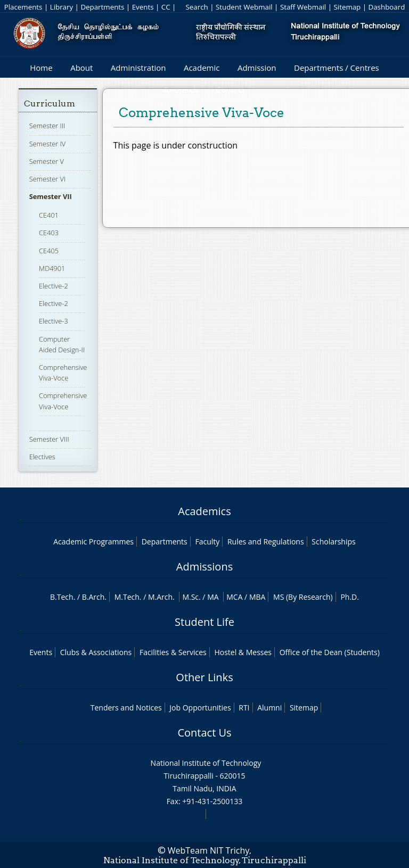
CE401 (49, 215)
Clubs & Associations (96, 652)
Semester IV (48, 144)
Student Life (204, 622)
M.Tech (127, 597)
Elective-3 (54, 321)
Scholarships (333, 542)
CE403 (49, 233)
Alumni (269, 708)
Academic (202, 68)
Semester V (47, 161)
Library (62, 7)
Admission (257, 68)
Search (197, 7)
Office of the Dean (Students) (330, 652)
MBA (257, 597)
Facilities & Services (173, 652)
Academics (204, 511)
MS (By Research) (303, 597)
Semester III (47, 126)
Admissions (204, 567)
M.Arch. (161, 597)
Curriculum (50, 104)
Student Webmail (244, 7)
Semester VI (48, 179)
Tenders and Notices (126, 708)
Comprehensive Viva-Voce (63, 373)
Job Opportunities (200, 708)
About (81, 68)
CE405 (49, 251)
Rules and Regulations (266, 542)
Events (143, 7)
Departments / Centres (337, 68)
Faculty (207, 542)
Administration (138, 68)
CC (166, 7)
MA (213, 597)
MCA (234, 597)
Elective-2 (54, 286)
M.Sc (190, 597)
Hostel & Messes (243, 652)
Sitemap (347, 7)
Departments (102, 7)
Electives (42, 457)
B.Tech (62, 597)
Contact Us (204, 733)
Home (41, 68)
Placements (23, 7)
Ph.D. (350, 597)
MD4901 (52, 268)
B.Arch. (94, 597)
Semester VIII (49, 439)
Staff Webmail (303, 7)
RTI (244, 708)
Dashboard (387, 7)
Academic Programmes (93, 542)
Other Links (204, 677)
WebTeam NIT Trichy (209, 850)
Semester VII (51, 196)
